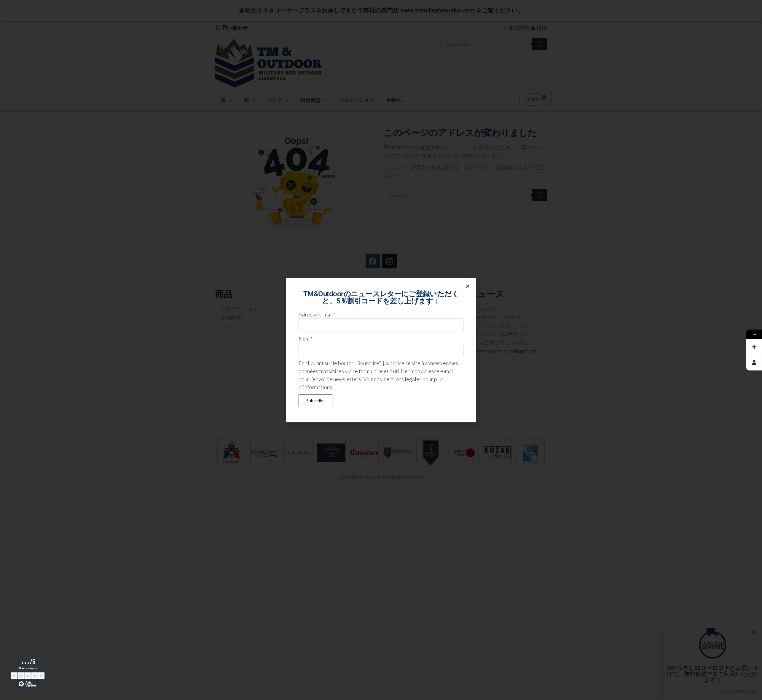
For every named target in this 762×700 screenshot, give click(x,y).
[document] (381, 350)
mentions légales (402, 379)
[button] (468, 286)
